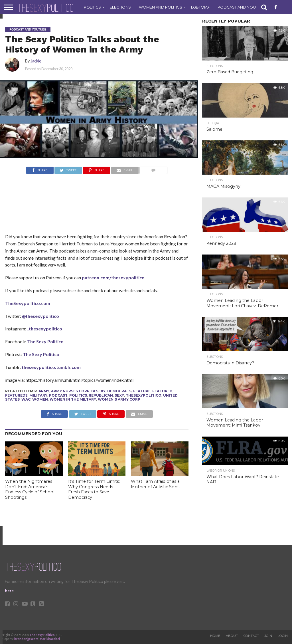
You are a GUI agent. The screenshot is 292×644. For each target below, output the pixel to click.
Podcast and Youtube (242, 7)
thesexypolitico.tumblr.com (51, 367)
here (9, 591)
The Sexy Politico (45, 341)
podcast (58, 395)
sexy (119, 395)
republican (101, 395)
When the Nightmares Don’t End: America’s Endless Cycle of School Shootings (30, 489)
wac (26, 399)
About (232, 636)
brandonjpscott (26, 639)
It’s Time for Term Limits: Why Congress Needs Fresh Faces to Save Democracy (94, 489)
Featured (162, 391)
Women (40, 399)
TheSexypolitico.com (28, 303)
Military (38, 395)
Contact (251, 636)
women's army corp (119, 399)
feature (142, 391)
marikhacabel (50, 639)
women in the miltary (73, 399)
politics (78, 395)
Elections (120, 7)
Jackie (36, 61)
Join (268, 636)
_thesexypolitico (44, 329)
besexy (98, 391)
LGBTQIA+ (200, 7)
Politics (92, 7)
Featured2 (16, 395)
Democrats (119, 391)
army (44, 391)
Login (283, 636)
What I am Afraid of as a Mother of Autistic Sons (155, 484)
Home (215, 636)
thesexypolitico (144, 395)
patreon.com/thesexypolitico (113, 277)
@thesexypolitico (40, 316)
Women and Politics (161, 7)
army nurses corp (70, 391)
